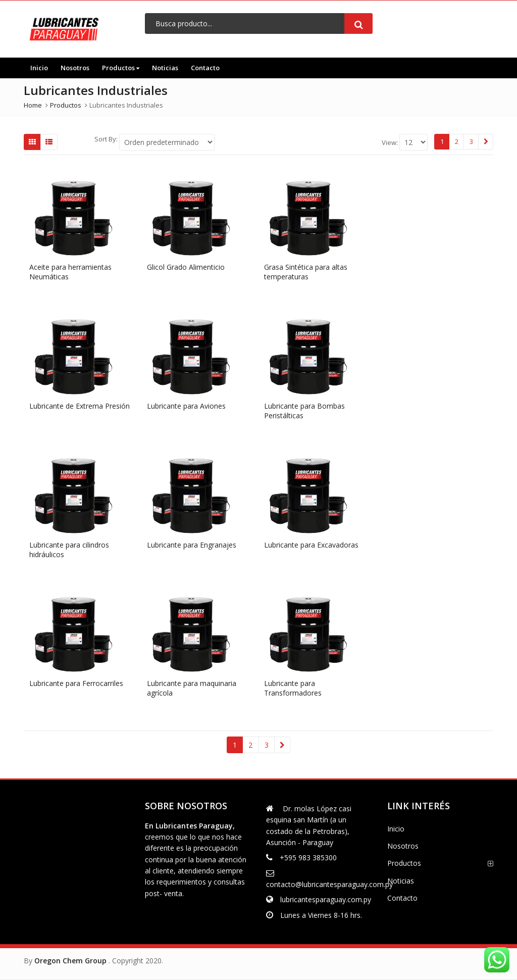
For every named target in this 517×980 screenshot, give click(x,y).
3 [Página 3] (471, 141)
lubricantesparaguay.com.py (326, 899)
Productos (121, 68)
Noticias (165, 68)
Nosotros (75, 68)
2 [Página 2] (457, 141)
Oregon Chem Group (70, 961)
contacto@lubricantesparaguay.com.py (329, 884)
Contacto (205, 68)
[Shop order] (167, 142)
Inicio (39, 68)
